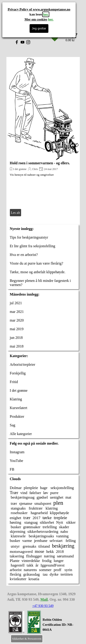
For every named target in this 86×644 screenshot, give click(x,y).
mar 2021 (17, 312)
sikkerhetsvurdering (43, 532)
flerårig (16, 574)
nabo (64, 532)
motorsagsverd (21, 552)
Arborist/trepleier (23, 365)
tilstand (44, 546)
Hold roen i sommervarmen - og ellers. (40, 163)
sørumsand (65, 556)
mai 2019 (17, 329)
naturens (30, 570)
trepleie (60, 518)
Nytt (60, 522)
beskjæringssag (22, 497)
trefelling (50, 527)
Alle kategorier (21, 434)
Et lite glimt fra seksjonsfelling (33, 246)
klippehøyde (59, 513)
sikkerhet (47, 522)
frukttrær (35, 508)
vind (24, 493)
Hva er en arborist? (24, 255)
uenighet (57, 497)
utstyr (15, 546)
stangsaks (18, 508)
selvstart (56, 541)
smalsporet (43, 504)
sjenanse (26, 504)
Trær (14, 493)
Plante (15, 561)
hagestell (17, 565)
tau (45, 574)
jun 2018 (16, 338)
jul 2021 (16, 303)
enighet (16, 518)
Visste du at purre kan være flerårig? (37, 263)
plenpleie (31, 488)
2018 (60, 552)
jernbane (41, 541)
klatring (51, 508)
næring (49, 556)
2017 (36, 518)
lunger (59, 561)
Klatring (16, 399)
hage (44, 488)
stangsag (31, 522)
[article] (43, 138)
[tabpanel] (61, 627)
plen (58, 503)
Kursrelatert (19, 408)
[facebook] (17, 42)
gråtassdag (32, 574)
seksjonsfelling (62, 488)
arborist (16, 570)
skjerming (18, 532)
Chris (35, 169)
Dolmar (16, 488)
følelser (35, 493)
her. (46, 14)
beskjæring (63, 546)
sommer (45, 570)
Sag (13, 425)
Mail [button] (44, 599)
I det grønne (20, 169)
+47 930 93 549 (43, 606)
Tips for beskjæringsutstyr (29, 237)
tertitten (67, 574)
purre (54, 493)
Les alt (15, 213)
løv (46, 493)
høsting (16, 522)
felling (70, 541)
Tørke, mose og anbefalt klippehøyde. (38, 272)
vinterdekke (31, 561)
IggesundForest (53, 565)
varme (27, 541)
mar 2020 (17, 320)
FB (12, 469)
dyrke (54, 574)
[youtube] (22, 42)
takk (30, 565)
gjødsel (42, 497)
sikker (70, 522)
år (37, 565)
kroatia (34, 579)
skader (64, 527)
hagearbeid (39, 513)
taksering (17, 556)
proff (58, 570)
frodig (47, 561)
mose (40, 551)
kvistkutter (18, 579)
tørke (47, 518)
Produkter (17, 416)
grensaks (29, 546)
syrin (68, 570)
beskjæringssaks (41, 536)
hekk (50, 552)
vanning (62, 536)
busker (15, 527)
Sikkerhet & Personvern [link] (27, 639)
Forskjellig (18, 373)
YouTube (17, 461)
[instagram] (28, 42)
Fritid (14, 382)
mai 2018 (17, 346)
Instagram (17, 452)
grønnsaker (32, 527)
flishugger (34, 556)
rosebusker (19, 513)
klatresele (18, 536)
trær (14, 504)
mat (68, 497)
